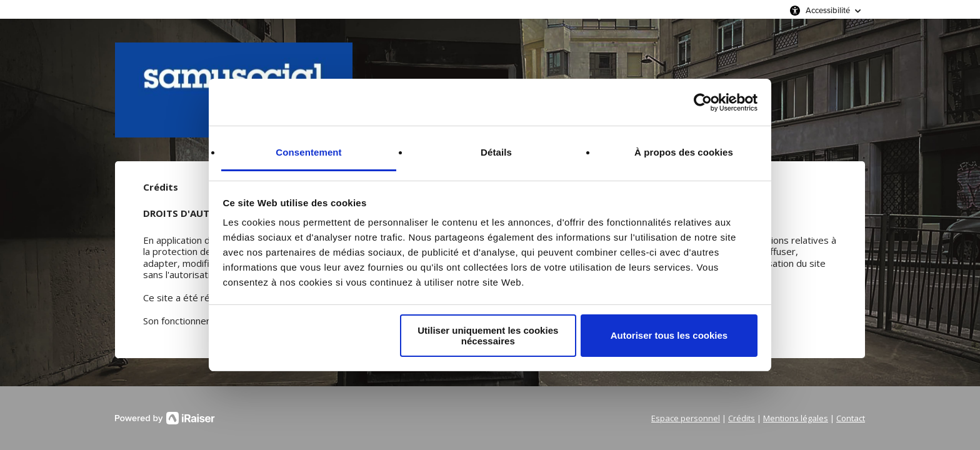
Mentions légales (796, 418)
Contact (851, 418)
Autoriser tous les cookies (669, 335)
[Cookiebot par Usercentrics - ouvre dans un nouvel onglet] (703, 102)
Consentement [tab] (308, 152)
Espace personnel (686, 418)
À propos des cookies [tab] (684, 152)
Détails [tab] (496, 152)
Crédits (742, 418)
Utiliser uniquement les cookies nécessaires (488, 336)
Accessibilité (828, 10)
